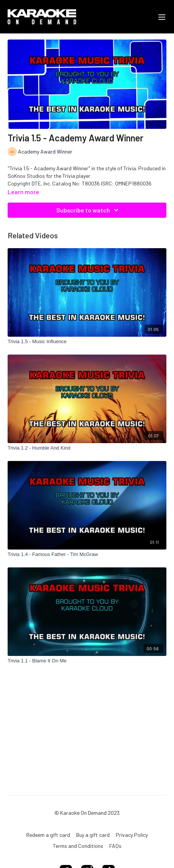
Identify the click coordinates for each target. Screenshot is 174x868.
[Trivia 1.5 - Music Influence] (87, 342)
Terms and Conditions (78, 846)
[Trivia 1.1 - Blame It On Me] (87, 661)
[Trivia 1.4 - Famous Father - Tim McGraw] (87, 554)
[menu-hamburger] (162, 17)
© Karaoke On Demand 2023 (87, 813)
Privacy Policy (132, 835)
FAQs (115, 846)
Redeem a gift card (48, 835)
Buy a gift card (93, 835)
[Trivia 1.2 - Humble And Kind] (87, 448)
